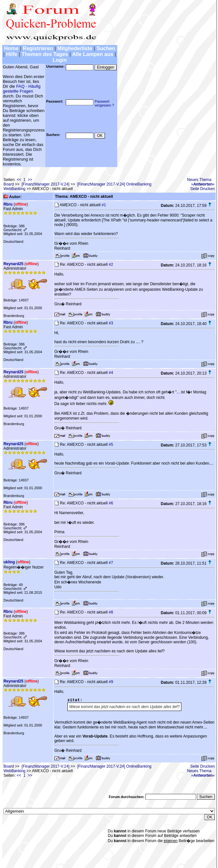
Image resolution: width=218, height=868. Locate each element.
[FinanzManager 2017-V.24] (46, 184)
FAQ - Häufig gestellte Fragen (22, 89)
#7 (111, 563)
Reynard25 (13, 264)
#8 (111, 612)
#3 (111, 323)
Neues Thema (199, 180)
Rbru (8, 204)
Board (9, 184)
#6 (111, 503)
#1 (104, 205)
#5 (111, 445)
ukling (9, 562)
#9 (111, 682)
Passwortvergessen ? (104, 103)
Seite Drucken (202, 189)
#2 (111, 265)
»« (203, 184)
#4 (111, 373)
